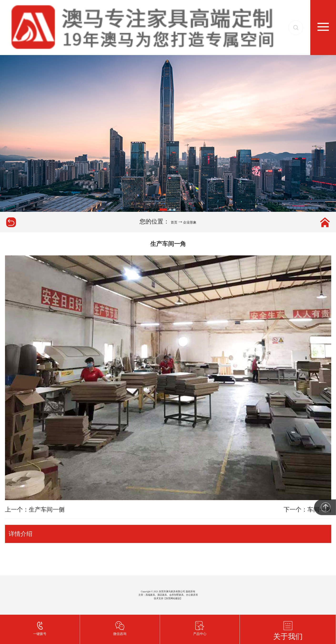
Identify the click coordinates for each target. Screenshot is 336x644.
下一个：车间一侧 (307, 510)
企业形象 (190, 222)
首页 (174, 222)
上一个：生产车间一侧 (35, 510)
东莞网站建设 (173, 598)
